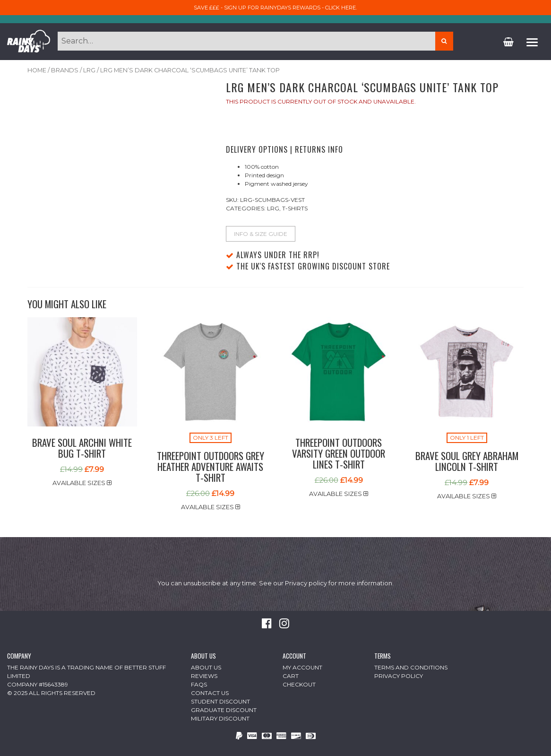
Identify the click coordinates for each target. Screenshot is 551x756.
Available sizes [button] (82, 483)
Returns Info (319, 149)
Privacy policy (306, 583)
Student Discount (220, 701)
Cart (291, 676)
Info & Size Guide (261, 234)
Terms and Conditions (411, 667)
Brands (65, 70)
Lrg (89, 70)
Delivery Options (257, 149)
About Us (206, 667)
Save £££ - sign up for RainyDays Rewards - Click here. (275, 8)
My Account (302, 667)
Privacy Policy (399, 676)
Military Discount (220, 718)
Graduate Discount (224, 710)
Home (37, 70)
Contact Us (210, 693)
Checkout (299, 684)
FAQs (199, 684)
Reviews (204, 676)
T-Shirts (295, 208)
